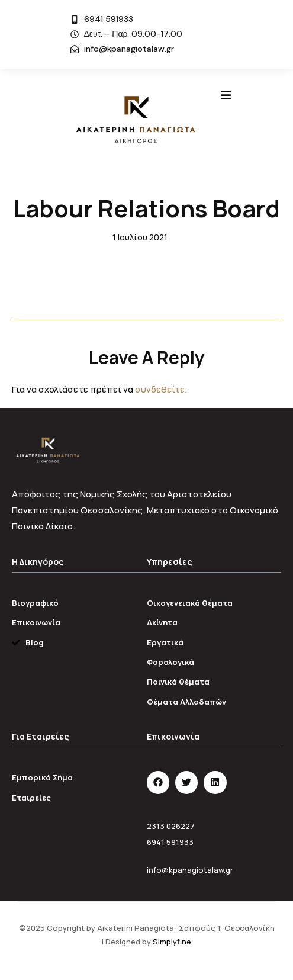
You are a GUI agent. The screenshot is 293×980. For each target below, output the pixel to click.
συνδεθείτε (160, 389)
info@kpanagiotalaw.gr (190, 870)
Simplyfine (172, 942)
